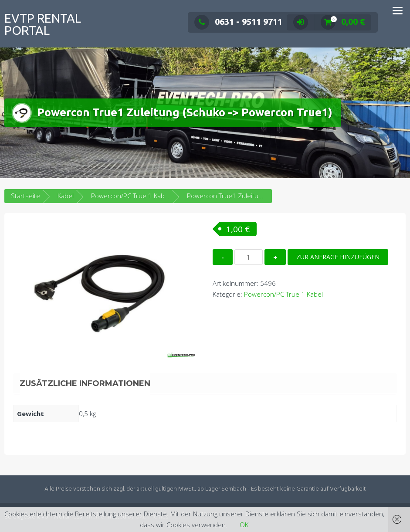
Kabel (66, 196)
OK (244, 525)
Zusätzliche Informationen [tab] (85, 383)
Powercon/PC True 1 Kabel (130, 196)
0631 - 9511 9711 (238, 22)
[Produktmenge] (249, 257)
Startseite (25, 196)
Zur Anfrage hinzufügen (338, 257)
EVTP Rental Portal (43, 24)
